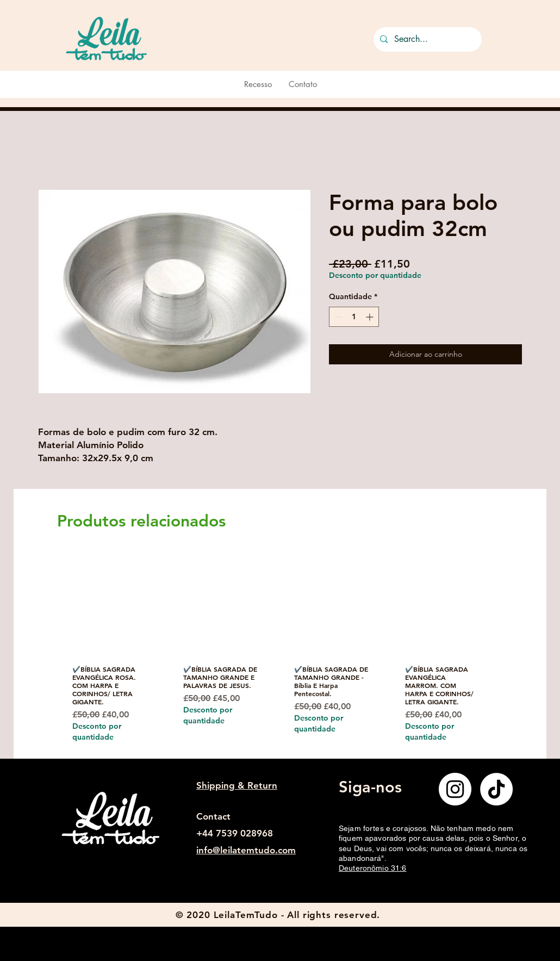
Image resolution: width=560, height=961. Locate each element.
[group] (276, 654)
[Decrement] (337, 317)
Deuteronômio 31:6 (372, 868)
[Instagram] (455, 789)
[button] (511, 37)
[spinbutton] (354, 317)
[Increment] (371, 317)
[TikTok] (496, 789)
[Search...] (427, 39)
